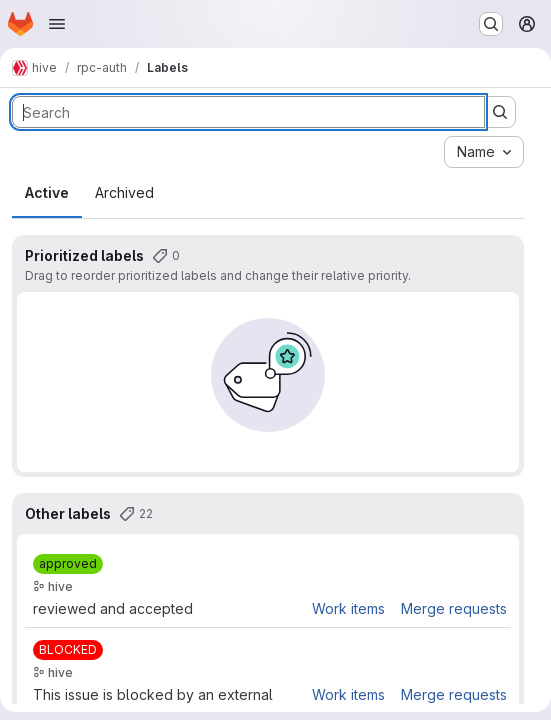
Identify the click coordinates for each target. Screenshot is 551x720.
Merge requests (454, 608)
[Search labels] (248, 112)
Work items (348, 608)
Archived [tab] (124, 192)
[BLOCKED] (68, 650)
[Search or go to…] (491, 24)
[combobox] (484, 152)
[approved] (68, 564)
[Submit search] (500, 112)
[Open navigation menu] (57, 24)
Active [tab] (47, 192)
